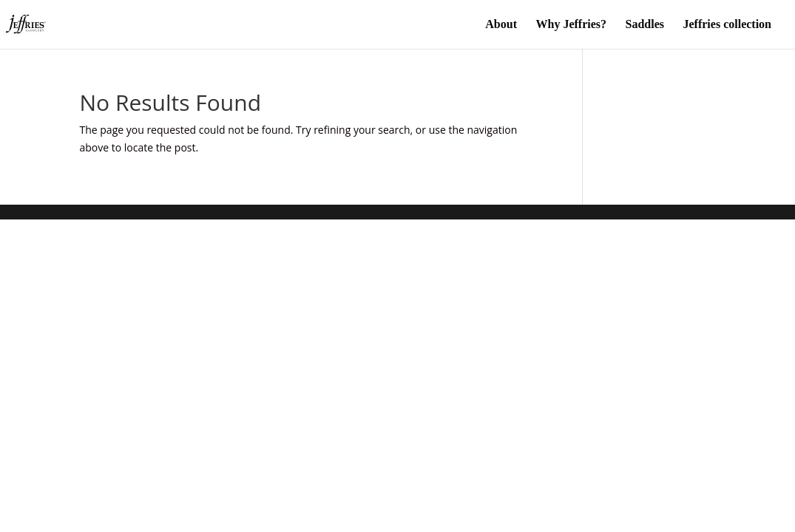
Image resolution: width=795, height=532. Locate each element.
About (501, 25)
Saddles (645, 25)
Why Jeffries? (572, 25)
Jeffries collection (728, 25)
